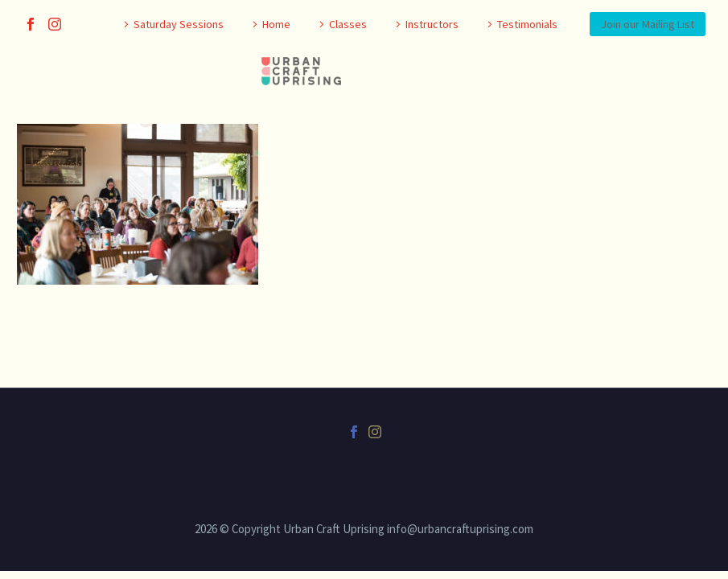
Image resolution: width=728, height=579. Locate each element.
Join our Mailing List (648, 24)
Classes (348, 24)
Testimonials (527, 24)
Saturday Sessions (179, 24)
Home (276, 24)
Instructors (432, 24)
